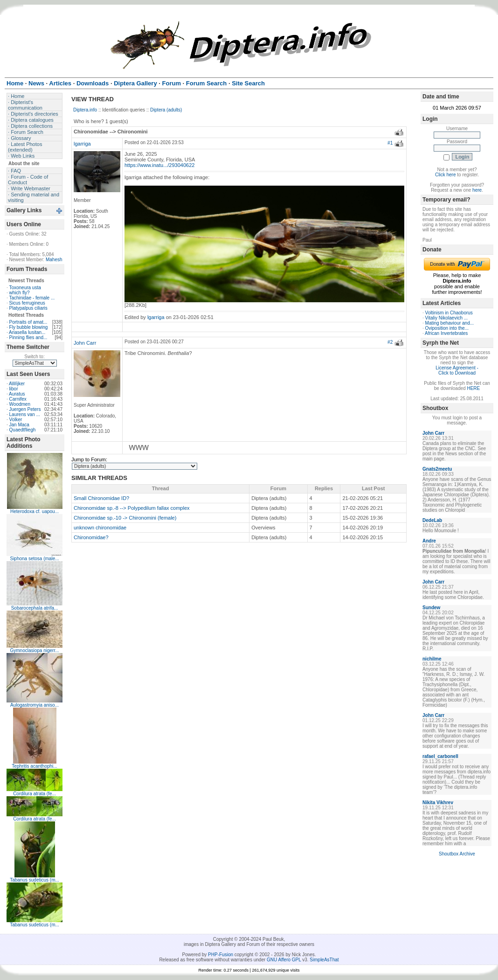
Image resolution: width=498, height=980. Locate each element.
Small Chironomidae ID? (101, 498)
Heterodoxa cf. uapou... (35, 511)
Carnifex (18, 399)
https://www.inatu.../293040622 (159, 165)
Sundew (431, 608)
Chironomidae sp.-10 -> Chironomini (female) (125, 518)
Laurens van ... (25, 414)
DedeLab (432, 520)
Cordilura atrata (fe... (35, 794)
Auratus (17, 394)
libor (14, 389)
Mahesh (54, 260)
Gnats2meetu (437, 469)
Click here (445, 175)
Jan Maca (19, 425)
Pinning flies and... (28, 337)
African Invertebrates (446, 333)
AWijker (17, 384)
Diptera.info (85, 110)
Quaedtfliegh (23, 430)
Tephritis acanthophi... (34, 766)
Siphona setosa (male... (34, 559)
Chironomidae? (91, 537)
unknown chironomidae (100, 528)
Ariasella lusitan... (27, 332)
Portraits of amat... (28, 322)
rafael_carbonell (440, 756)
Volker (16, 420)
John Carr (85, 343)
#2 (390, 342)
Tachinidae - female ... (32, 298)
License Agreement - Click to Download (457, 370)
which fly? (20, 293)
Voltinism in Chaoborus (449, 313)
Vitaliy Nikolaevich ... (447, 318)
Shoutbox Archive (457, 854)
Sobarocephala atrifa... (35, 608)
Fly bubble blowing (29, 327)
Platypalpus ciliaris (28, 308)
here (477, 190)
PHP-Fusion (221, 955)
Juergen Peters (25, 409)
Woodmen (20, 404)
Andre (429, 541)
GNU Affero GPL (284, 960)
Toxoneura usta (25, 288)
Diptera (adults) (166, 110)
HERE (473, 388)
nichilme (432, 659)
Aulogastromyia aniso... (35, 705)
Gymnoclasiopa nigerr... (34, 650)
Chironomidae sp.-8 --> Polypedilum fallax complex (132, 508)
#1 (390, 143)
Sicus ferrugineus (27, 303)
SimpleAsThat (324, 960)
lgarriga (82, 144)
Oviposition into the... (447, 328)
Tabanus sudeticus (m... (35, 880)
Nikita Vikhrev (438, 803)
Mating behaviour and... (450, 323)
